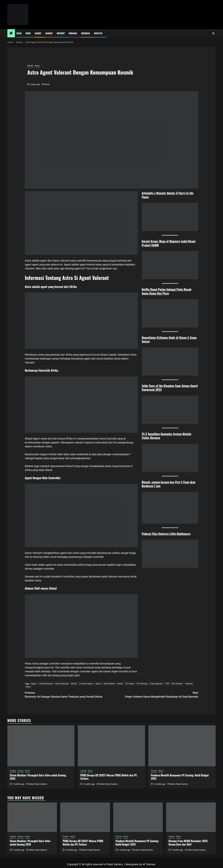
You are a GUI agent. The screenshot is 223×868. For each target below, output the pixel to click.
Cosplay (98, 33)
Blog (19, 33)
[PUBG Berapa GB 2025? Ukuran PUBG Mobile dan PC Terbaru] (111, 746)
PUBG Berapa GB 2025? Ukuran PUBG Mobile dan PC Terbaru (109, 777)
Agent (34, 684)
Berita (74, 684)
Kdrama (73, 33)
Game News (109, 684)
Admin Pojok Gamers (38, 784)
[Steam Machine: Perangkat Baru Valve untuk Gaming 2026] (41, 746)
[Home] (11, 33)
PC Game (130, 684)
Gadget (49, 33)
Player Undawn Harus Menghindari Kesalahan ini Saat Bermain (155, 695)
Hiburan (85, 33)
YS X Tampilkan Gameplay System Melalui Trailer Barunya (167, 436)
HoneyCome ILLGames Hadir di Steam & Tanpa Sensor (169, 339)
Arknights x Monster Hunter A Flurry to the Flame (168, 195)
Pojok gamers (156, 684)
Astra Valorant (62, 684)
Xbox (28, 687)
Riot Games (177, 684)
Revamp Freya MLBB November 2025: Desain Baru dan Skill (188, 843)
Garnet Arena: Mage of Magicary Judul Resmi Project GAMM (169, 243)
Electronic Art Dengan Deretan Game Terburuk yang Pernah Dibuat (68, 695)
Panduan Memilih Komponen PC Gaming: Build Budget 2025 (180, 777)
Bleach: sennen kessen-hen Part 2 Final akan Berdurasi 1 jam (169, 484)
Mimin (47, 84)
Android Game (46, 684)
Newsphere (132, 864)
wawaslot (66, 664)
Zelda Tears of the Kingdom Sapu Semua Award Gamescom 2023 (170, 388)
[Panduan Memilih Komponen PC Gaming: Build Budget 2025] (182, 746)
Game (98, 684)
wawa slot (46, 439)
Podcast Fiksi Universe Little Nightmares (166, 534)
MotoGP (61, 33)
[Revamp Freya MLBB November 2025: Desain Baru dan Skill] (191, 817)
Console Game (86, 684)
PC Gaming (142, 684)
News (28, 33)
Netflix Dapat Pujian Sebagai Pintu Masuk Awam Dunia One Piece (167, 291)
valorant (189, 684)
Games (38, 33)
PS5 (167, 684)
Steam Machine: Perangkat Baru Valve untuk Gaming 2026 (38, 777)
